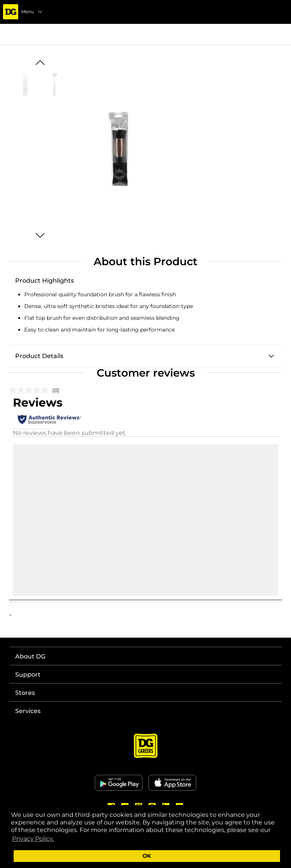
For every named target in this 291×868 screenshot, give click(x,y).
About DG (30, 656)
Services (28, 711)
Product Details (39, 356)
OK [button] (147, 856)
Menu (32, 12)
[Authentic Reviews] (49, 419)
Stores (25, 693)
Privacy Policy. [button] (33, 839)
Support (28, 675)
